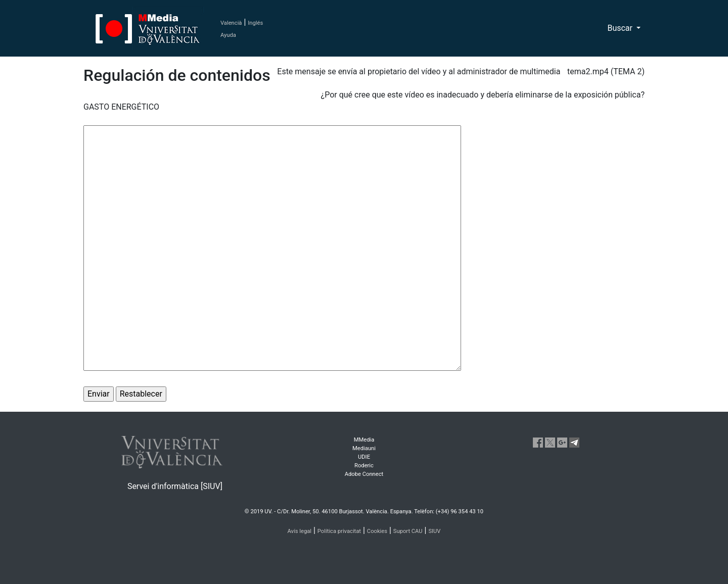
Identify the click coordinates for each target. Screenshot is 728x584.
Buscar (621, 28)
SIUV (434, 531)
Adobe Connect (364, 474)
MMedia (364, 440)
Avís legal (300, 531)
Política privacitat (339, 531)
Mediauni (364, 448)
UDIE (364, 457)
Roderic (364, 466)
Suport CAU (408, 531)
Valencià (231, 23)
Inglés (255, 23)
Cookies (377, 531)
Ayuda (228, 35)
